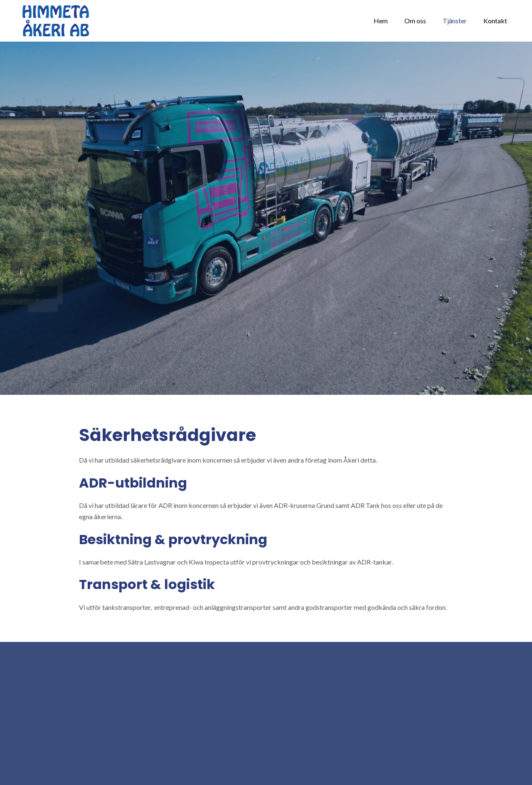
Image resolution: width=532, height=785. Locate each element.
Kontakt (495, 21)
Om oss (415, 21)
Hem (381, 21)
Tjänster (455, 21)
